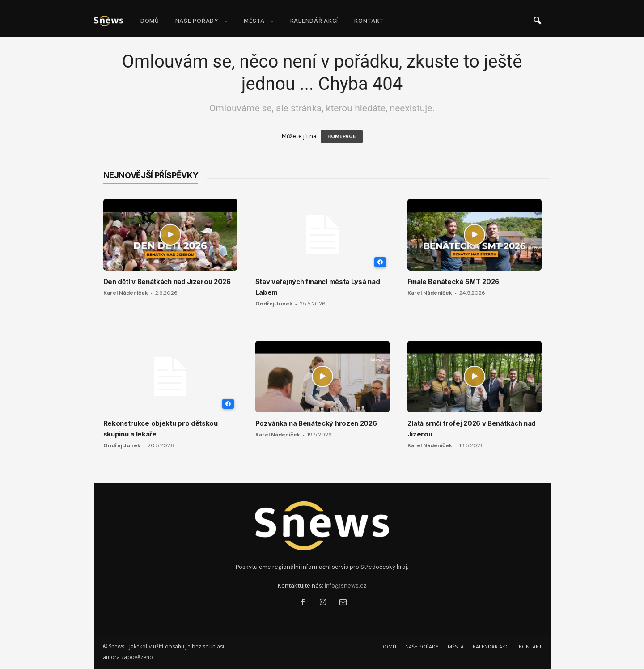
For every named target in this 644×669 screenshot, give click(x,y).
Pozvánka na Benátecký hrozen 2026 (316, 423)
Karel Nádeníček (126, 293)
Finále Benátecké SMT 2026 (453, 282)
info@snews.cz (346, 586)
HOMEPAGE (342, 136)
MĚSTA (259, 21)
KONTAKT (369, 21)
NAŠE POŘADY (202, 21)
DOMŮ (150, 21)
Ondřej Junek (274, 304)
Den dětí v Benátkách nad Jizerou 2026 (167, 282)
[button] (537, 21)
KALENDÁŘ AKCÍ (314, 21)
